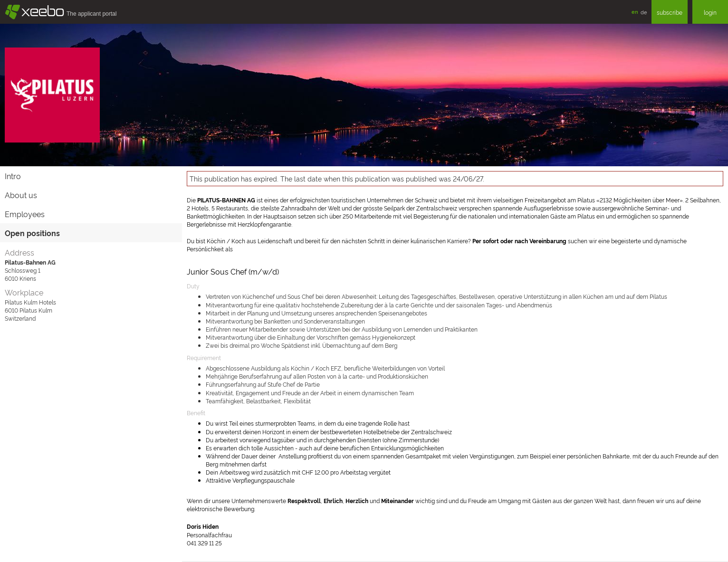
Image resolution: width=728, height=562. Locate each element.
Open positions (32, 233)
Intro (13, 176)
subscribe (670, 12)
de (644, 12)
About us (21, 195)
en (635, 12)
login (710, 12)
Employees (25, 214)
